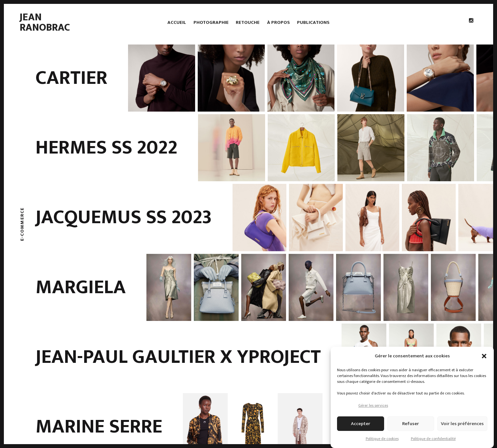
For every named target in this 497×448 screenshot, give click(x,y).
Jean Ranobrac (45, 22)
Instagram (473, 35)
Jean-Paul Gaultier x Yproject (178, 357)
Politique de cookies (382, 439)
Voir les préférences (462, 424)
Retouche (248, 22)
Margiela (81, 287)
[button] (484, 356)
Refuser (411, 424)
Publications (313, 22)
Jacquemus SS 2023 (124, 217)
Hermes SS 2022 (106, 148)
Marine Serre (99, 427)
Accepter (361, 424)
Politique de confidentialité (433, 439)
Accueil (177, 22)
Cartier (71, 78)
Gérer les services (373, 405)
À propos (278, 22)
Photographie (211, 22)
